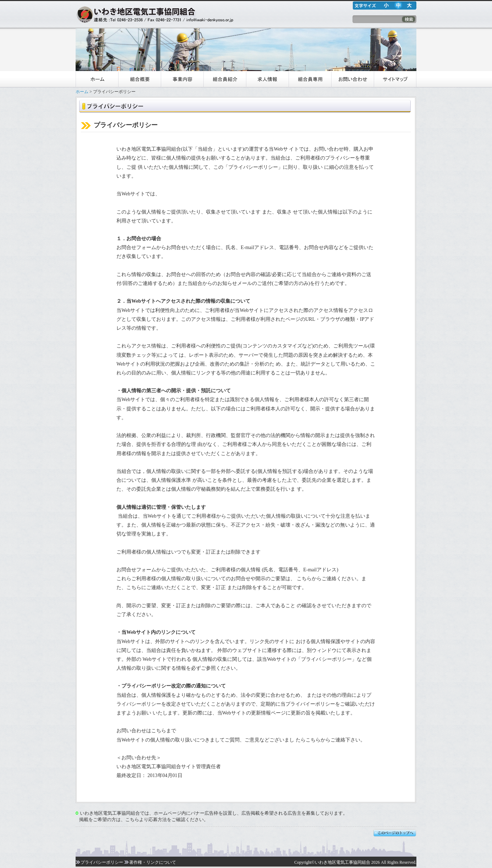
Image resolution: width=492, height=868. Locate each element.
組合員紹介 (225, 79)
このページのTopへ (395, 833)
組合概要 (140, 79)
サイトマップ (395, 79)
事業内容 (182, 79)
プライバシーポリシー (99, 862)
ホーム (97, 79)
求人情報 (267, 79)
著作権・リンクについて (150, 862)
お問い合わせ (352, 79)
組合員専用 (310, 79)
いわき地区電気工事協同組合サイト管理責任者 (169, 767)
